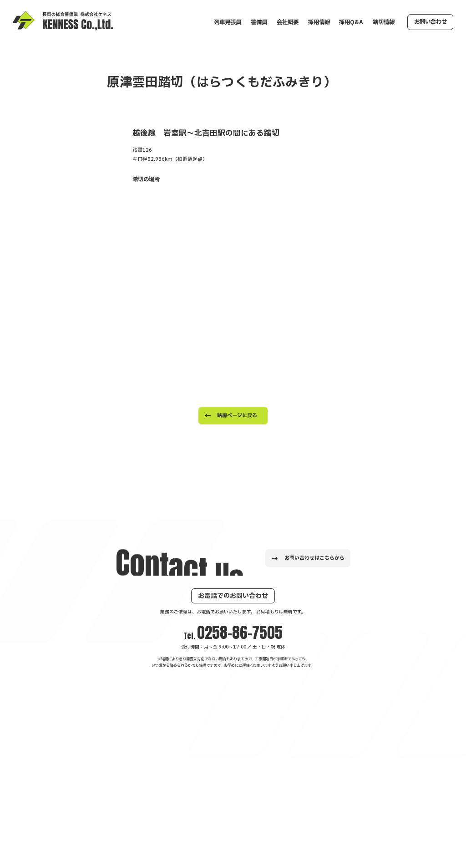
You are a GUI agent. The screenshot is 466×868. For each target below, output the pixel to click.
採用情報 (319, 22)
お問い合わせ (431, 22)
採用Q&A (351, 22)
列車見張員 (228, 22)
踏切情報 (384, 22)
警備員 (259, 22)
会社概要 (288, 22)
